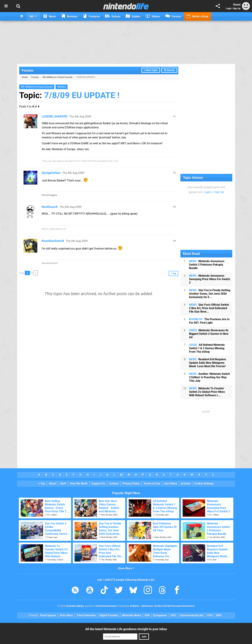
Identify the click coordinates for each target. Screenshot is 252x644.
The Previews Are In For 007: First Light (209, 321)
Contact (114, 484)
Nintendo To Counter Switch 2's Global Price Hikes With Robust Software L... (207, 392)
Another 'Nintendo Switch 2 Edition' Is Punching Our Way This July (209, 377)
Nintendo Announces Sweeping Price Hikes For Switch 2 (210, 279)
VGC (174, 615)
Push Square (48, 615)
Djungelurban (51, 173)
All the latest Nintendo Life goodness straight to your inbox (126, 629)
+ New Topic (151, 70)
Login (229, 8)
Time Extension (86, 615)
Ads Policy (171, 484)
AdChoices (147, 606)
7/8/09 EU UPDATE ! (82, 95)
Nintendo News (132, 615)
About (53, 484)
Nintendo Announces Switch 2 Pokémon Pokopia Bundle (207, 265)
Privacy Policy (131, 484)
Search (169, 70)
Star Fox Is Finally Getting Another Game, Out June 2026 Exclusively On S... (210, 294)
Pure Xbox (66, 615)
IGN (147, 615)
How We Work (79, 484)
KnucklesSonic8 (53, 241)
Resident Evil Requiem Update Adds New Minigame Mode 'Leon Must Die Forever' (208, 363)
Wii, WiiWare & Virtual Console (58, 77)
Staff (63, 484)
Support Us (98, 484)
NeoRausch (50, 207)
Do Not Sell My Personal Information (175, 606)
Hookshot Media (75, 606)
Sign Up (237, 8)
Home (25, 77)
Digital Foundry (109, 615)
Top (42, 484)
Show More (126, 568)
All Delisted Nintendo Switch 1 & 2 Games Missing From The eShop (207, 348)
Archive (186, 484)
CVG (210, 615)
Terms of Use (152, 484)
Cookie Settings (204, 484)
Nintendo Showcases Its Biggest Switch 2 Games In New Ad (209, 334)
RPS (219, 615)
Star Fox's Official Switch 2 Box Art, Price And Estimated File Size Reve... (209, 308)
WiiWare (62, 87)
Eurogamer (160, 615)
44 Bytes (134, 606)
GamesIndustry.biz (192, 615)
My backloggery (49, 195)
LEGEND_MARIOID (55, 116)
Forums (28, 70)
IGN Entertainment (106, 606)
